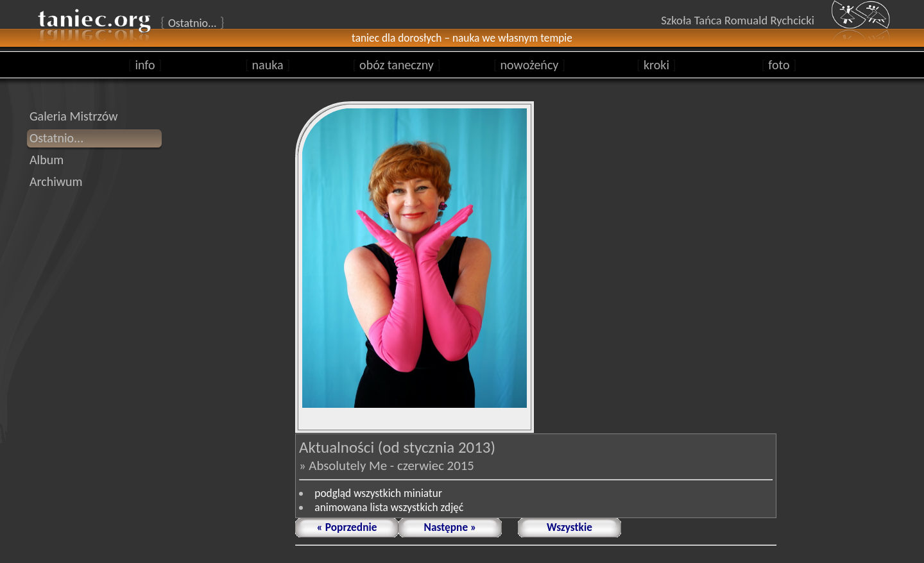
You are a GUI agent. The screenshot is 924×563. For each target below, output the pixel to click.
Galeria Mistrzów (74, 116)
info (145, 65)
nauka (268, 65)
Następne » (450, 527)
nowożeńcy (529, 65)
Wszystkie (569, 527)
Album (47, 160)
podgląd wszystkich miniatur (378, 493)
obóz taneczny (396, 65)
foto (779, 65)
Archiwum (56, 181)
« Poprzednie (347, 527)
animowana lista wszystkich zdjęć (389, 507)
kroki (656, 65)
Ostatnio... (56, 138)
